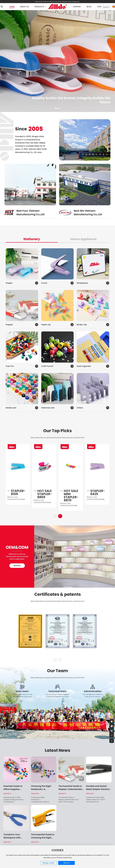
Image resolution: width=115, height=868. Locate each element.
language (106, 7)
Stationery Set (48, 408)
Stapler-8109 (18, 492)
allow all (67, 863)
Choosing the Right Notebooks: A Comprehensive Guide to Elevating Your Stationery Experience (40, 802)
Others (80, 408)
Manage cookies (48, 863)
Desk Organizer (84, 366)
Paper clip (46, 325)
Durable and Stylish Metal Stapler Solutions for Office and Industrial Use (96, 800)
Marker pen (11, 408)
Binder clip (82, 325)
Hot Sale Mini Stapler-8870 (71, 496)
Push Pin (10, 366)
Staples (9, 325)
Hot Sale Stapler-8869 (45, 494)
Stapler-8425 (98, 492)
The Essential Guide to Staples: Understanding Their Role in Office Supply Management (69, 801)
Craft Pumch (47, 366)
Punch (44, 283)
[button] (56, 108)
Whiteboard (82, 283)
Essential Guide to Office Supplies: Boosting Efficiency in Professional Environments (13, 801)
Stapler (9, 283)
